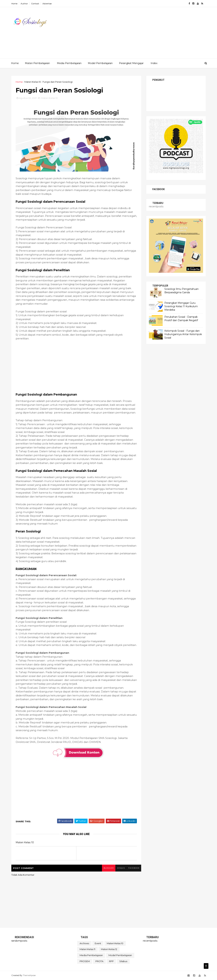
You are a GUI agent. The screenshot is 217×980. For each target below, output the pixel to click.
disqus (121, 868)
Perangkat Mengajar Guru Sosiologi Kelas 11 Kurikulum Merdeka (181, 306)
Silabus (123, 961)
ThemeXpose (29, 975)
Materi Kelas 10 (33, 82)
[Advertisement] (143, 34)
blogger (109, 868)
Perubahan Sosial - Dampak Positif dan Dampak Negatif (181, 319)
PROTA (99, 961)
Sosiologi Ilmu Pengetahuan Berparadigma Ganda (181, 291)
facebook (134, 868)
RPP (111, 961)
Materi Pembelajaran (37, 63)
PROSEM (85, 961)
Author (24, 4)
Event (98, 943)
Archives (84, 943)
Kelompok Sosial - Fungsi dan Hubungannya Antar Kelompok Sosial (183, 334)
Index (154, 63)
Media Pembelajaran (69, 63)
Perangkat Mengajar (131, 63)
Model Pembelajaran (100, 63)
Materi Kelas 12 (109, 949)
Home (14, 4)
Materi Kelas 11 (87, 949)
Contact (35, 4)
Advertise (47, 4)
